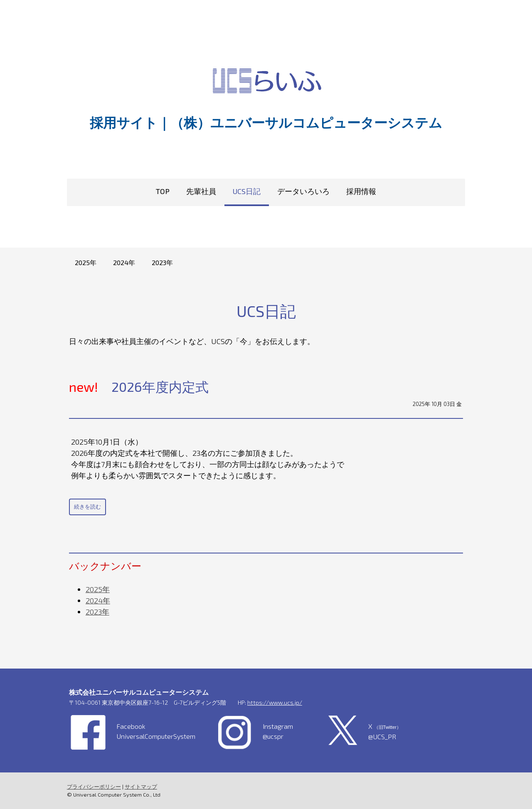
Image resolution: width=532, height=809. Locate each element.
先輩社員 (201, 191)
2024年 (124, 262)
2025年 (86, 262)
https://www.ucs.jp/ (274, 702)
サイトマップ (140, 787)
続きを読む (87, 507)
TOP (163, 191)
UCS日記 (247, 191)
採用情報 (361, 191)
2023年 (162, 262)
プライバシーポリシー (94, 787)
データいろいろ (303, 191)
